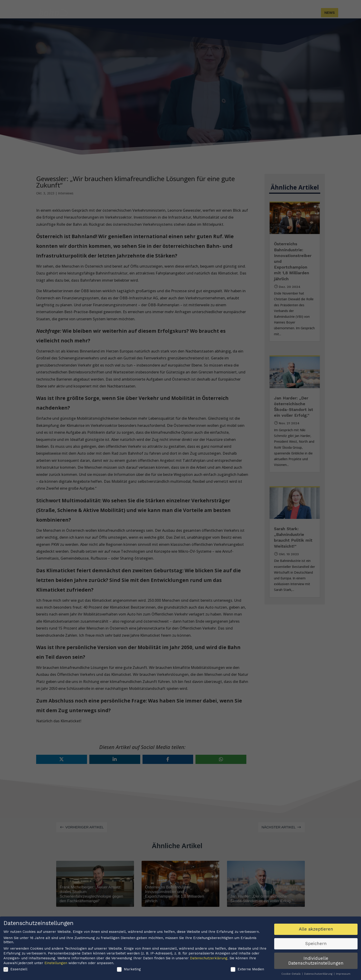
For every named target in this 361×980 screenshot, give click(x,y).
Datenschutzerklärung (209, 958)
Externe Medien (247, 969)
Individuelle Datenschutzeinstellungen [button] (316, 961)
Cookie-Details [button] (291, 974)
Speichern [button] (316, 944)
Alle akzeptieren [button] (316, 929)
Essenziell (15, 969)
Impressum (343, 974)
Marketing (129, 969)
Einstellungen (56, 963)
